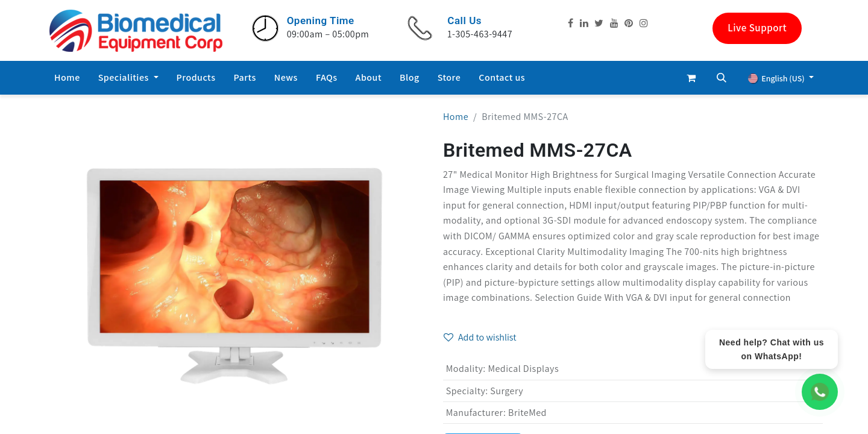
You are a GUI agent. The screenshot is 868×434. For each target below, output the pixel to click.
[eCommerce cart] (691, 78)
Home (456, 117)
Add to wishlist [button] (480, 337)
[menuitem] (67, 78)
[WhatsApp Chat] (820, 392)
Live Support (757, 28)
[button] (722, 78)
